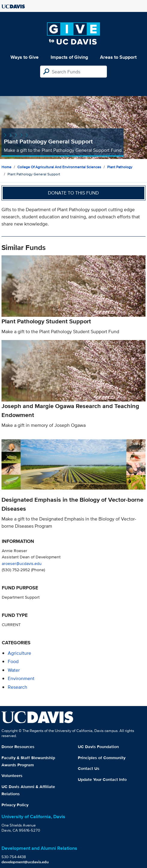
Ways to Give (25, 57)
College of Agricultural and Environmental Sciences (59, 167)
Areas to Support (118, 57)
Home (6, 167)
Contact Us (89, 768)
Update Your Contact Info (102, 779)
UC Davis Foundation (98, 747)
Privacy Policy (15, 805)
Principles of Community (102, 758)
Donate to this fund (73, 193)
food (13, 661)
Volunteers (12, 776)
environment (21, 678)
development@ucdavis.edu (25, 862)
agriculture (19, 653)
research (18, 687)
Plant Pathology (120, 167)
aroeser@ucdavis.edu (22, 563)
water (14, 670)
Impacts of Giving (69, 57)
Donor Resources (18, 747)
